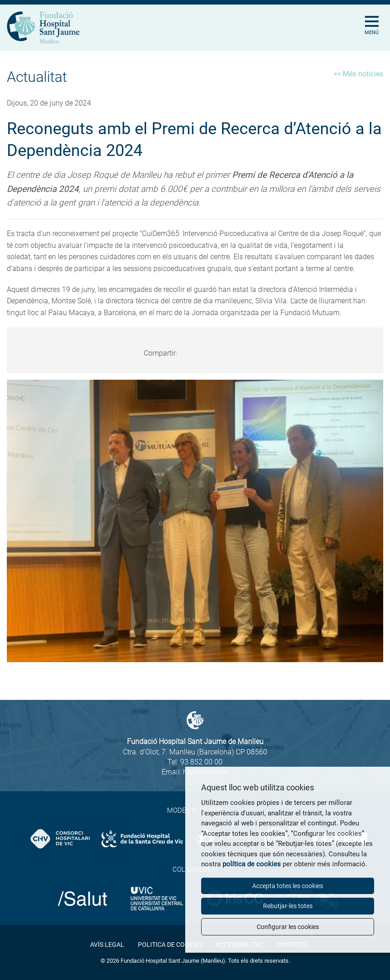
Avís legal (107, 945)
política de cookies (252, 864)
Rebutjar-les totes (288, 906)
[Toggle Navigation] (375, 16)
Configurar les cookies (288, 927)
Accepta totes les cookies (288, 886)
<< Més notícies (358, 74)
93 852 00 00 (201, 762)
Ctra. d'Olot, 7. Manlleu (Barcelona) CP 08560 (195, 752)
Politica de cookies (170, 945)
